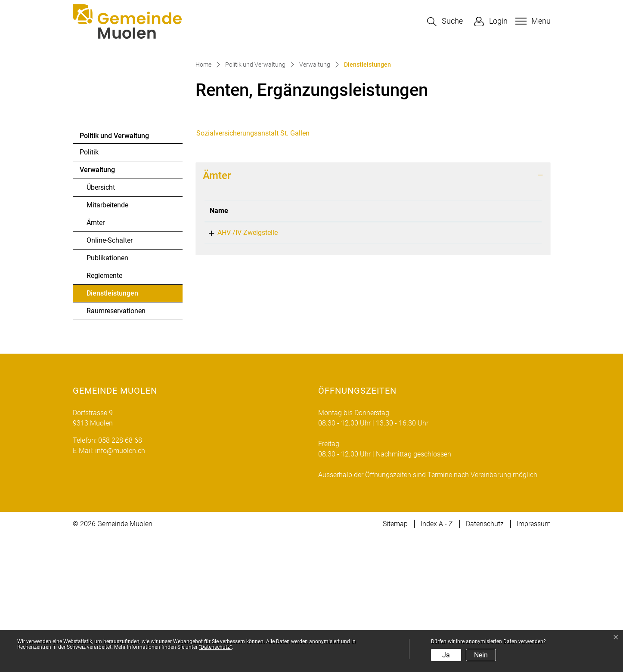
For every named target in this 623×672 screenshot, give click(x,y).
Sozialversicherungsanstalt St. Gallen (253, 269)
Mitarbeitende (107, 341)
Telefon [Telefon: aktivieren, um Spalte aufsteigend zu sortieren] (350, 346)
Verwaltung (97, 306)
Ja (446, 655)
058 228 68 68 (360, 368)
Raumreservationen (116, 447)
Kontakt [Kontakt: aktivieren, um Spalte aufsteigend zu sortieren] (449, 346)
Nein (481, 655)
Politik (89, 288)
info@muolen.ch (462, 368)
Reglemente (104, 412)
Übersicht (101, 323)
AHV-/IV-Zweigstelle (240, 368)
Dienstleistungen (112, 432)
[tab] (373, 311)
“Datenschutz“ (215, 647)
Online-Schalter (110, 376)
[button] (445, 22)
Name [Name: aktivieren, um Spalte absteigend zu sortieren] (219, 346)
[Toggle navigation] (532, 21)
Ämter (96, 359)
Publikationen (107, 394)
